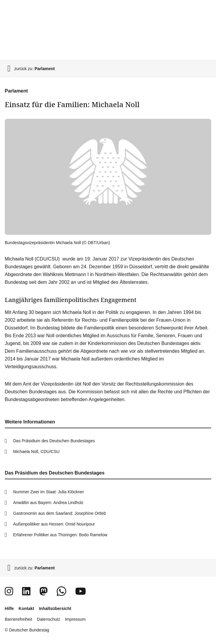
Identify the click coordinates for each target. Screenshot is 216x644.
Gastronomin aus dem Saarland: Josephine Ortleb (60, 513)
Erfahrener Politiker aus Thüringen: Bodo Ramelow (60, 535)
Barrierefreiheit (18, 619)
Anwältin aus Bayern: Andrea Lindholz (48, 503)
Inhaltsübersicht (55, 608)
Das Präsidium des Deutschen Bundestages (54, 441)
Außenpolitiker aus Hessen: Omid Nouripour (54, 524)
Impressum (75, 619)
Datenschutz (49, 619)
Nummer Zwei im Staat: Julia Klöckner (48, 492)
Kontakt (26, 608)
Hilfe (9, 608)
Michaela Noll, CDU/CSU (36, 452)
